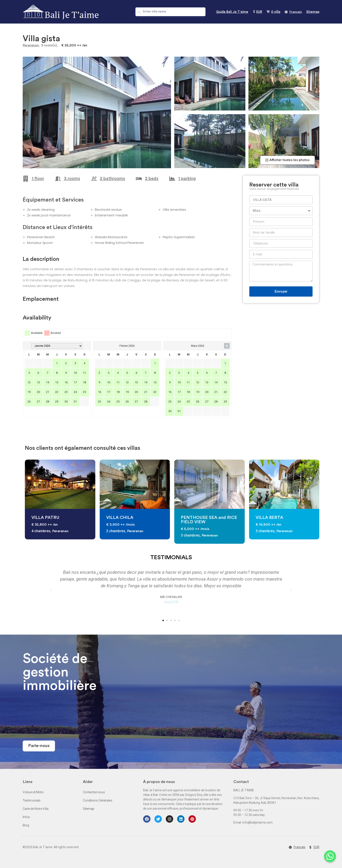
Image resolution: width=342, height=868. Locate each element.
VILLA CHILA (120, 518)
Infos (26, 817)
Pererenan (31, 45)
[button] (287, 160)
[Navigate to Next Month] (227, 346)
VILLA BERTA (269, 518)
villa (276, 12)
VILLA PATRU (45, 518)
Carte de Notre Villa (36, 809)
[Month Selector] (57, 346)
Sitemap (313, 12)
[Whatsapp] (330, 857)
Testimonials (32, 800)
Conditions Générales (98, 800)
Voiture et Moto (33, 792)
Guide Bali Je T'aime (232, 12)
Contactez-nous (94, 792)
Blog (26, 825)
